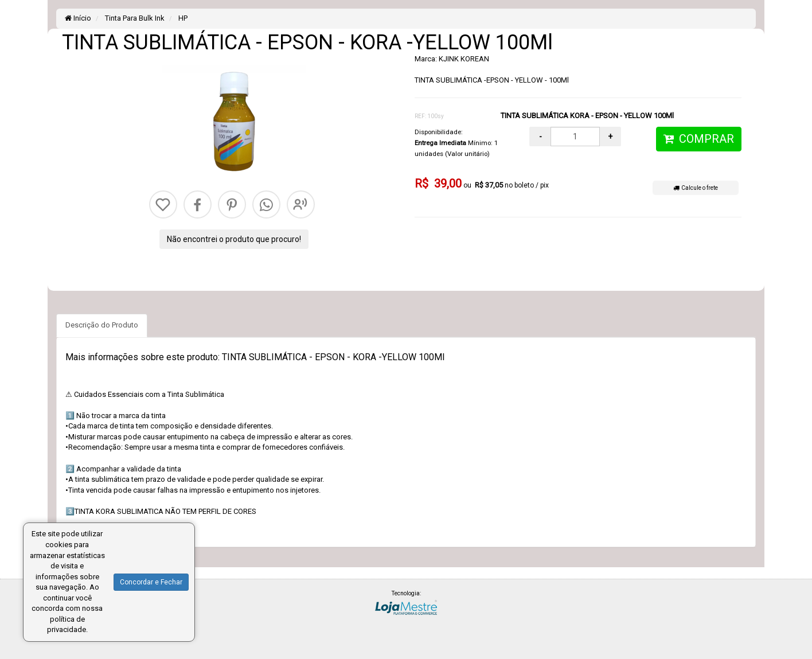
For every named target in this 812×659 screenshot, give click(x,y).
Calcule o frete (696, 188)
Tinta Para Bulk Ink (134, 18)
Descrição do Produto (102, 325)
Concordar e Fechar (151, 582)
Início (78, 18)
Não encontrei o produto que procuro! (234, 239)
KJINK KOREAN (464, 59)
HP (182, 18)
